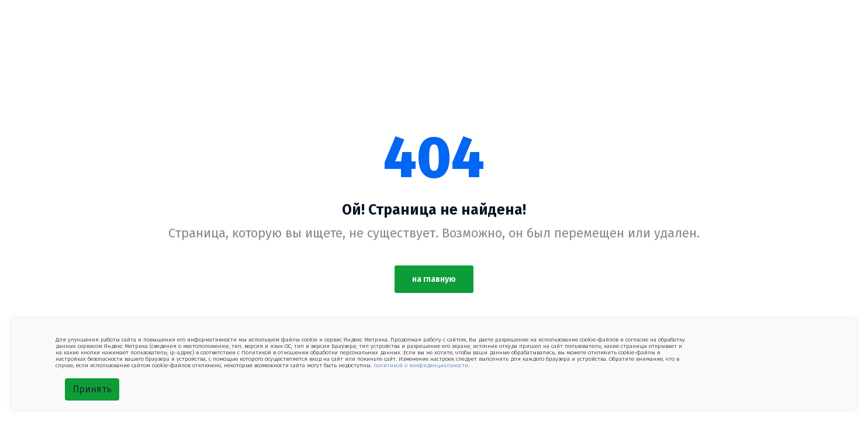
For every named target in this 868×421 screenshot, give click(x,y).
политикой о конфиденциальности (421, 366)
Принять (92, 389)
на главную (434, 279)
